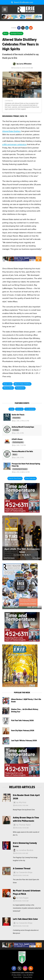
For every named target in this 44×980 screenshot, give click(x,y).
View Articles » (34, 607)
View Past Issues (9, 558)
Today (11, 409)
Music (6, 33)
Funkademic (20, 388)
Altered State (8, 388)
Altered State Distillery (12, 131)
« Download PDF (11, 607)
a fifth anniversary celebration (14, 144)
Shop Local (8, 384)
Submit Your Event (15, 478)
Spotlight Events (16, 33)
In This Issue (36, 558)
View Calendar (30, 478)
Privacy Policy (28, 977)
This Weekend (30, 409)
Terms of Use (17, 977)
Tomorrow (19, 409)
